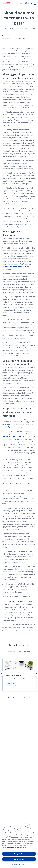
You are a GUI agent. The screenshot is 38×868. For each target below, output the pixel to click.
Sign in (28, 3)
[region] (19, 843)
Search (20, 3)
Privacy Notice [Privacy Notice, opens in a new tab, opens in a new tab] (22, 848)
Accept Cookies (19, 854)
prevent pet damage (11, 427)
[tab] (9, 697)
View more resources (13, 676)
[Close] (35, 821)
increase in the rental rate (16, 267)
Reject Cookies (19, 859)
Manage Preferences (19, 864)
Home (4, 36)
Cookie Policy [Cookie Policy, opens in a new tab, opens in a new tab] (12, 848)
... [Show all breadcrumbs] (9, 36)
